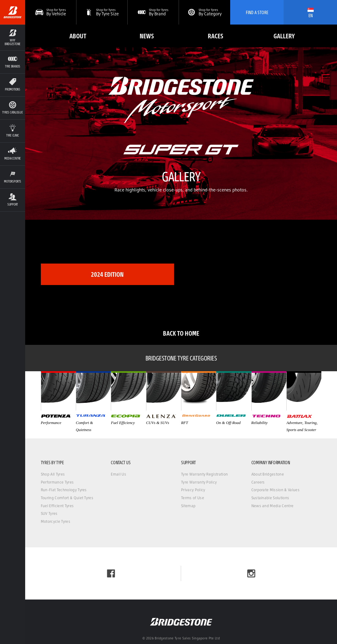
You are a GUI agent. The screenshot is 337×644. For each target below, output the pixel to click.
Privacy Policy (193, 490)
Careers (258, 482)
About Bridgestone (268, 474)
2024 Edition (107, 274)
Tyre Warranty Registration (204, 474)
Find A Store (257, 12)
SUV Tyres (49, 513)
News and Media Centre (273, 506)
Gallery (284, 36)
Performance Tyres (57, 482)
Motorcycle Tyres (56, 521)
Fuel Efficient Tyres (57, 506)
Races (215, 36)
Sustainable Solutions (270, 498)
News (147, 36)
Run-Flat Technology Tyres (64, 490)
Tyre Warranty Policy (199, 482)
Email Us (118, 474)
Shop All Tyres (53, 474)
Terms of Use (193, 498)
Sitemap (188, 506)
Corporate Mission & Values (275, 490)
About (78, 36)
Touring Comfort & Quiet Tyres (67, 498)
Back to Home (181, 333)
